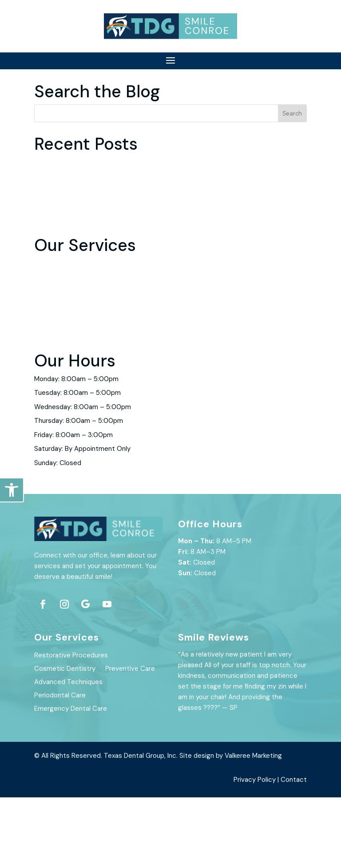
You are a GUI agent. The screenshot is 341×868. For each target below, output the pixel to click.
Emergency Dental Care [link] (71, 404)
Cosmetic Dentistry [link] (65, 348)
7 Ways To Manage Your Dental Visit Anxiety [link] (102, 275)
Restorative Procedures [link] (71, 334)
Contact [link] (294, 850)
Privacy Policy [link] (255, 850)
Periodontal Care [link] (60, 390)
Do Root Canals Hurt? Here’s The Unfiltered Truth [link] (110, 233)
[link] (12, 490)
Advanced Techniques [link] (68, 376)
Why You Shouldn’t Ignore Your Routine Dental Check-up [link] (120, 289)
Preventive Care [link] (59, 362)
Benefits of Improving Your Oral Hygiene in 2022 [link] (107, 247)
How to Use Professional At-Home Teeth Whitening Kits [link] (120, 261)
